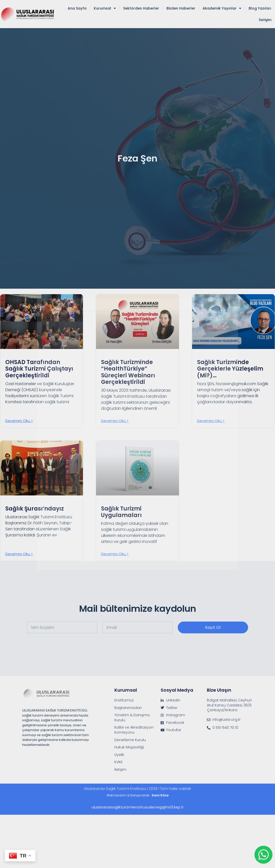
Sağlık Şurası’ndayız (35, 509)
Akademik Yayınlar (222, 8)
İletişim (265, 20)
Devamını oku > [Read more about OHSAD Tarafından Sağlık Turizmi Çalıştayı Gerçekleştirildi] (19, 421)
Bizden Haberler (181, 8)
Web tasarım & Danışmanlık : (138, 795)
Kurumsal (105, 8)
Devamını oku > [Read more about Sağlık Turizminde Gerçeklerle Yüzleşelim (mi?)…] (211, 421)
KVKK (119, 762)
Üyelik (119, 755)
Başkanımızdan (128, 708)
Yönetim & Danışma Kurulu (132, 718)
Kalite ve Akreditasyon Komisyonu (134, 730)
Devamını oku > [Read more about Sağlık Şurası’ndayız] (19, 554)
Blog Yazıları (260, 8)
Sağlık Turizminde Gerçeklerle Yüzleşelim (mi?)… (230, 369)
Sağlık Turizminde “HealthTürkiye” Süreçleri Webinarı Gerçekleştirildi (128, 372)
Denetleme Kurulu (130, 740)
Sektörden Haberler (141, 8)
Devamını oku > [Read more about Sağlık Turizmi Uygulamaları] (115, 554)
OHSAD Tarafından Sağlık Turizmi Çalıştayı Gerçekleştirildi (39, 369)
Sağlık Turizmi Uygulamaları (121, 512)
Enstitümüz (124, 700)
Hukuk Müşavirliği (129, 747)
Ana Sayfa (77, 8)
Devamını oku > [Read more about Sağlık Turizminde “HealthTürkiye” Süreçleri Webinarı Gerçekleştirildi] (115, 421)
